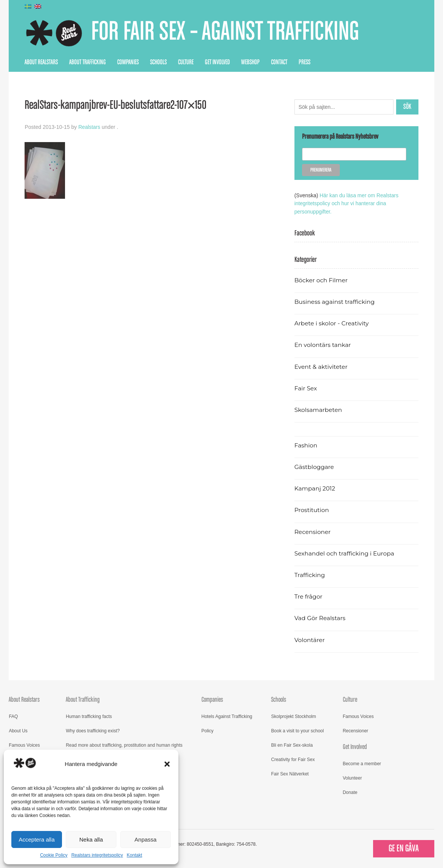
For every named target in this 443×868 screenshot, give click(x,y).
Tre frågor (309, 596)
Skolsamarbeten (319, 409)
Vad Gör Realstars (321, 618)
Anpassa (146, 839)
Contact (279, 62)
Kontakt (134, 855)
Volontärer (310, 639)
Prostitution (312, 510)
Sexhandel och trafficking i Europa (345, 553)
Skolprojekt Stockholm (294, 716)
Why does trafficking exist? (93, 730)
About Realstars (41, 62)
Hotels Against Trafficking (227, 716)
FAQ (13, 716)
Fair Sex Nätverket (290, 773)
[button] (167, 764)
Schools (158, 62)
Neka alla (91, 839)
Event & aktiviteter (322, 366)
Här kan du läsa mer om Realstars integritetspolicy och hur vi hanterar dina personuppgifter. (347, 203)
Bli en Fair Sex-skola (292, 744)
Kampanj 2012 (315, 488)
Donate (350, 792)
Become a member (362, 763)
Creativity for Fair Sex (293, 759)
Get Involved (217, 62)
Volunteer (352, 778)
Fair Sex (306, 388)
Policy (208, 730)
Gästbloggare (315, 466)
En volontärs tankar (323, 344)
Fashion (306, 445)
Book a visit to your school (297, 730)
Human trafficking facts (89, 716)
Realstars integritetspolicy (97, 855)
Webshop (250, 62)
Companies (128, 62)
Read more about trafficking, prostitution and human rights (124, 744)
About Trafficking (88, 62)
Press (304, 62)
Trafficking (310, 574)
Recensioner (313, 531)
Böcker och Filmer (322, 279)
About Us (18, 730)
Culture (186, 62)
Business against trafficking (335, 301)
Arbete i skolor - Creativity (332, 323)
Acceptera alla (36, 839)
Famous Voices (24, 744)
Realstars (89, 127)
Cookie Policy (54, 855)
